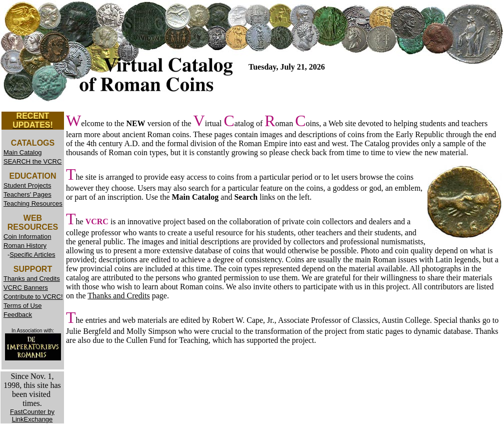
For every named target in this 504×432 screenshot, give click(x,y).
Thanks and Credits (118, 296)
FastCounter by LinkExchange (32, 415)
